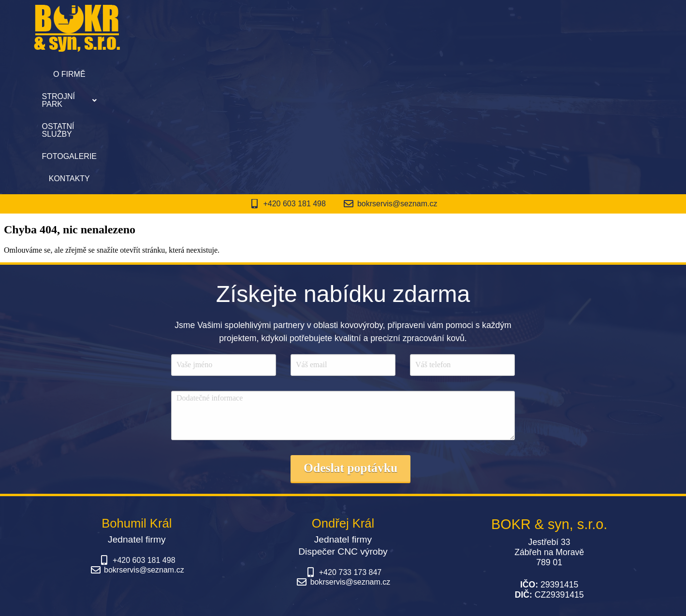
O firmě (197, 74)
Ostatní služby (344, 74)
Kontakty (484, 74)
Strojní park (263, 74)
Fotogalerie (420, 74)
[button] (263, 74)
